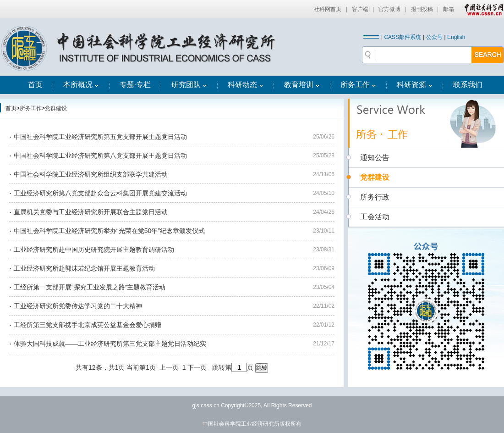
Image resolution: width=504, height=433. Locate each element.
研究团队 (189, 85)
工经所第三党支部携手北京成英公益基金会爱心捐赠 (88, 325)
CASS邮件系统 (403, 37)
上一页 (169, 367)
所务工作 (358, 85)
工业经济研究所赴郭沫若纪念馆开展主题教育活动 (84, 268)
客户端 (360, 9)
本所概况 (81, 85)
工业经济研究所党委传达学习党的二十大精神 (78, 306)
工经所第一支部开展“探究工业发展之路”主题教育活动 (90, 287)
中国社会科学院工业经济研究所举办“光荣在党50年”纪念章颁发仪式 (109, 231)
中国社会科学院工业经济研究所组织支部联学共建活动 (91, 174)
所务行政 (375, 197)
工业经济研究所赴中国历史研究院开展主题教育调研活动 (94, 250)
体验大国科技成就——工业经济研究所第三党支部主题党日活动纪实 (110, 344)
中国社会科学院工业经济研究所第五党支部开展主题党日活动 (100, 137)
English (456, 37)
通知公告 (375, 158)
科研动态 (246, 85)
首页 (35, 85)
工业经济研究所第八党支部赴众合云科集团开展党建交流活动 (100, 193)
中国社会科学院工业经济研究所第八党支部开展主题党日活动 (100, 155)
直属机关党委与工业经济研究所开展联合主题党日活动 (91, 212)
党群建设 (56, 108)
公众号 (434, 37)
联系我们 (468, 85)
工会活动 (375, 217)
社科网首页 (328, 9)
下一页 (197, 367)
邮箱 (449, 9)
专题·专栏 (135, 85)
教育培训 (302, 85)
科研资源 (415, 85)
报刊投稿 (422, 9)
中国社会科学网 (482, 9)
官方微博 (389, 9)
